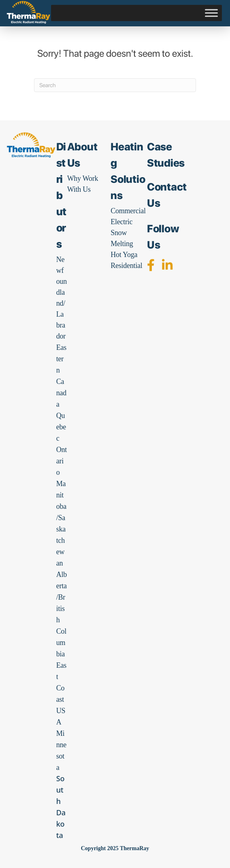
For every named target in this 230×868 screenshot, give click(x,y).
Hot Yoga (124, 255)
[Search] (115, 85)
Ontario (62, 461)
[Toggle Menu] (211, 13)
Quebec (61, 427)
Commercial (128, 211)
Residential (126, 266)
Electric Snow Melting (122, 233)
